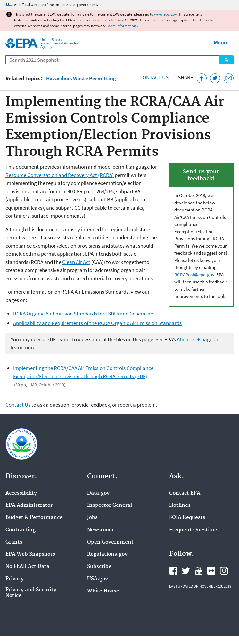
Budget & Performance (34, 518)
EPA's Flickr (211, 571)
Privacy (15, 579)
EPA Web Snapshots (30, 554)
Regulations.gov (107, 554)
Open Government (110, 542)
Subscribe (99, 567)
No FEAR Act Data (27, 567)
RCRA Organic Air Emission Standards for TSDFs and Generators (84, 314)
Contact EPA (185, 493)
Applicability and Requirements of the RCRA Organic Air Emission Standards (97, 323)
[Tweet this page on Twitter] (215, 78)
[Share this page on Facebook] (202, 78)
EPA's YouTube (199, 571)
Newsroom (100, 530)
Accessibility (21, 493)
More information (122, 26)
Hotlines (180, 505)
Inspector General (110, 505)
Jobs (92, 518)
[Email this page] (229, 78)
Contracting (21, 530)
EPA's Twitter (186, 571)
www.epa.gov (165, 14)
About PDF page (195, 339)
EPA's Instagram (224, 571)
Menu (220, 42)
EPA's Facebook (173, 571)
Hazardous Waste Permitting (81, 79)
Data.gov (98, 493)
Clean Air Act (76, 262)
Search (227, 60)
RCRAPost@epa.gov (194, 275)
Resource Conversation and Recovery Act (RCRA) (60, 175)
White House (103, 591)
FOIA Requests (187, 518)
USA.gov (98, 579)
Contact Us (154, 77)
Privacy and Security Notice (31, 593)
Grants (14, 542)
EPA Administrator (29, 505)
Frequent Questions (194, 530)
